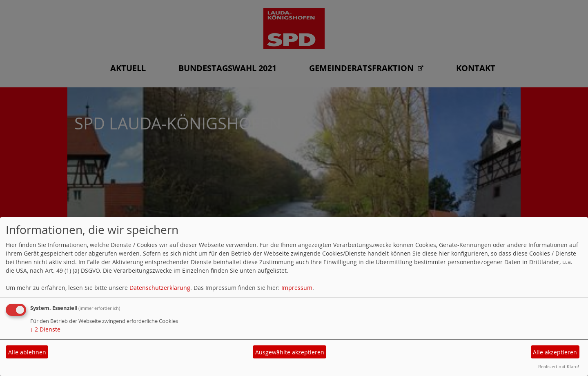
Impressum (297, 288)
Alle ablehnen (27, 352)
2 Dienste (45, 329)
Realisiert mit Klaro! (559, 366)
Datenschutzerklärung (160, 288)
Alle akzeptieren (555, 352)
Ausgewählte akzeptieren (290, 352)
